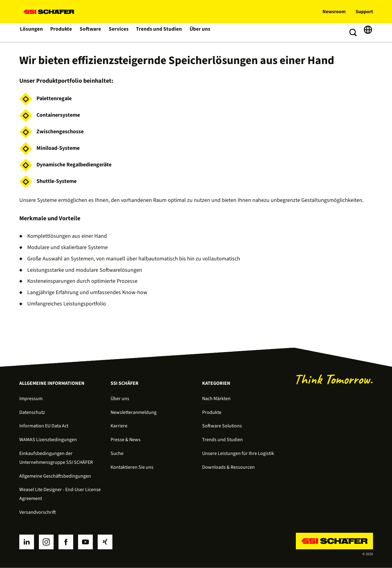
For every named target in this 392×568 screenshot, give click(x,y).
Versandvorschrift (38, 512)
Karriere (119, 426)
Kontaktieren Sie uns (132, 467)
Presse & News (126, 440)
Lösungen (32, 32)
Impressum (31, 399)
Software (91, 32)
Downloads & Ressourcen (228, 467)
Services (119, 32)
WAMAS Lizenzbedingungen (48, 440)
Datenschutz (32, 412)
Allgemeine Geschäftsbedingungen (55, 476)
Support (364, 12)
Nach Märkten (216, 399)
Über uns (198, 32)
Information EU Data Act (44, 426)
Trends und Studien (158, 32)
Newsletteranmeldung (134, 412)
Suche (117, 453)
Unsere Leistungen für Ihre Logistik (238, 453)
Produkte (62, 32)
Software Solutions (222, 426)
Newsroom (334, 12)
